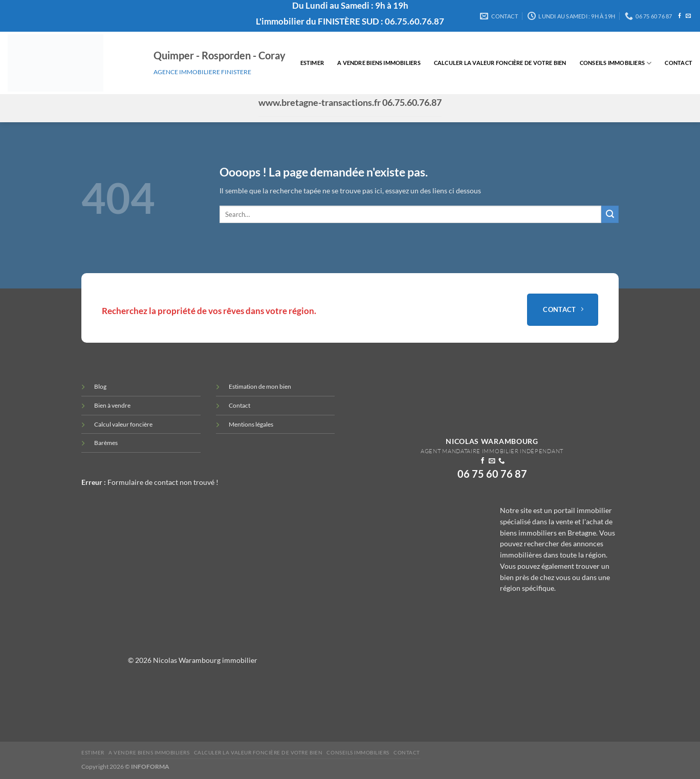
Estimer (312, 63)
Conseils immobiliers (616, 63)
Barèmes (106, 443)
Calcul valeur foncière (123, 424)
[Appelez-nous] (501, 461)
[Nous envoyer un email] (688, 16)
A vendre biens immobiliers (379, 63)
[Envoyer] (610, 214)
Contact (679, 63)
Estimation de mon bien (260, 386)
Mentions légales (251, 424)
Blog (100, 386)
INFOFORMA (150, 766)
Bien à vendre (112, 405)
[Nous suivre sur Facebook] (680, 16)
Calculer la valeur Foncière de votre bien (500, 63)
